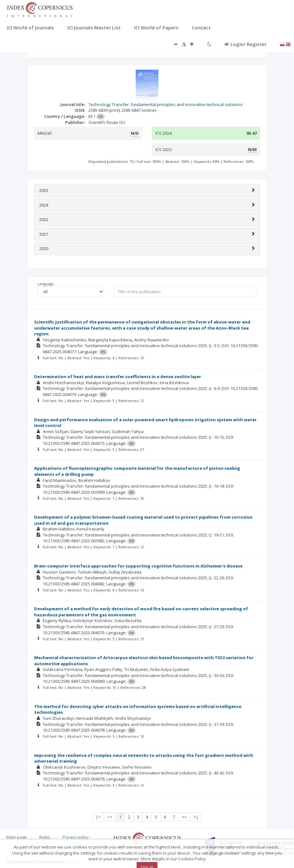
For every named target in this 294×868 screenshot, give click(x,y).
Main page (17, 837)
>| (196, 817)
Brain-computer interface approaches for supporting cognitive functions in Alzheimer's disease (138, 566)
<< (110, 817)
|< (98, 817)
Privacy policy (76, 837)
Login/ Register (246, 44)
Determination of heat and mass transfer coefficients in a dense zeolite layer (118, 377)
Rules (45, 837)
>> (184, 817)
